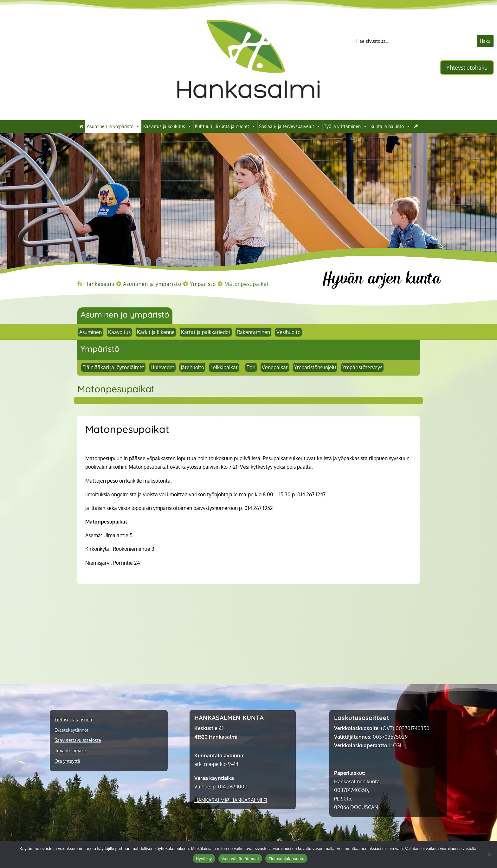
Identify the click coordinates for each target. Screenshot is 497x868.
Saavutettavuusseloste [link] (78, 740)
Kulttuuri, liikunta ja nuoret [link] (225, 126)
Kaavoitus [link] (119, 332)
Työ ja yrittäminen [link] (345, 126)
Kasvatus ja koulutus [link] (167, 126)
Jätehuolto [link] (192, 367)
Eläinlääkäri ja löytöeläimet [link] (113, 367)
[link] (248, 110)
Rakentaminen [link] (253, 332)
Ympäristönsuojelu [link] (315, 367)
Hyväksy (204, 859)
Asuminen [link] (90, 332)
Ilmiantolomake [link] (70, 751)
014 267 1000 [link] (233, 787)
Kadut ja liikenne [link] (156, 332)
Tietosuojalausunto (286, 859)
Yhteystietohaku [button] (467, 68)
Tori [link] (251, 367)
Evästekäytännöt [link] (71, 730)
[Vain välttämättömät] (489, 854)
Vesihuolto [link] (288, 332)
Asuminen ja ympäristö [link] (113, 126)
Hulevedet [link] (162, 367)
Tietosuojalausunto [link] (74, 720)
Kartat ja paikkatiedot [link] (206, 332)
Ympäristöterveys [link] (362, 367)
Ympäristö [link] (100, 349)
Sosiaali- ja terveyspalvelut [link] (290, 126)
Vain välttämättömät (240, 859)
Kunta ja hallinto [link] (390, 126)
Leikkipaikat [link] (224, 367)
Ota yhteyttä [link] (67, 761)
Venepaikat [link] (275, 367)
